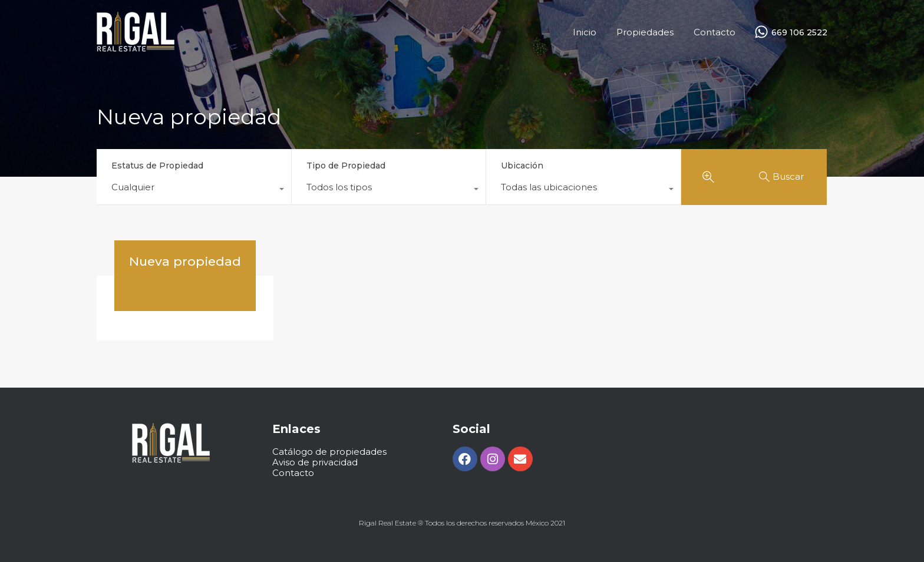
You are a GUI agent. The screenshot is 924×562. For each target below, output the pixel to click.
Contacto (715, 32)
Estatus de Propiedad (157, 166)
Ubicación (522, 166)
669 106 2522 (799, 33)
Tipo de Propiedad (346, 166)
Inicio (585, 32)
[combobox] (194, 190)
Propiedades (645, 32)
